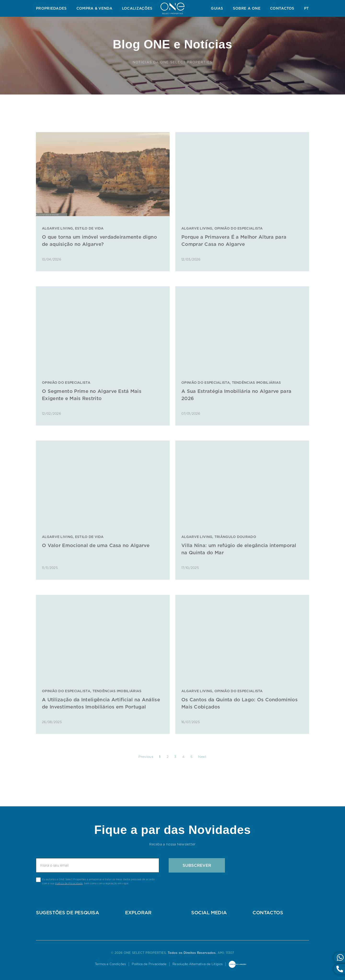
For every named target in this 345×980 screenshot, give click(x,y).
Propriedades (51, 8)
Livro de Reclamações (238, 965)
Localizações (137, 8)
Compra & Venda (94, 8)
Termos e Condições (110, 964)
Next (202, 757)
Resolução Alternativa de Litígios (198, 964)
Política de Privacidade (69, 883)
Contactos (282, 8)
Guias (217, 8)
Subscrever (197, 865)
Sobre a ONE (247, 8)
